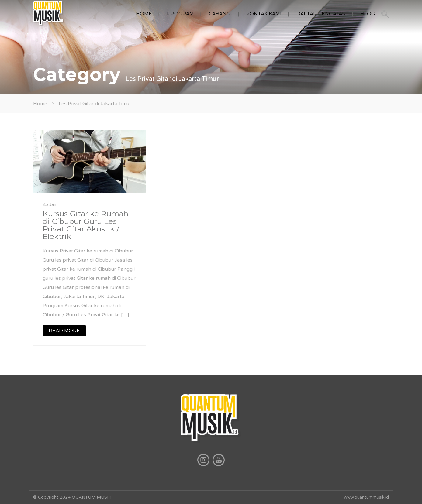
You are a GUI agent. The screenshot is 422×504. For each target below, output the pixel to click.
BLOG (368, 14)
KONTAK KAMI (264, 14)
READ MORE (64, 331)
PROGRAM (180, 14)
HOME (144, 14)
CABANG (220, 14)
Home (40, 104)
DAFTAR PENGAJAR (321, 14)
